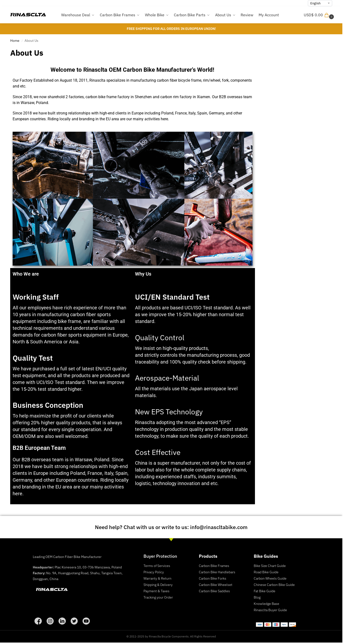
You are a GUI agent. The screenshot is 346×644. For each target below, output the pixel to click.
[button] (319, 15)
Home (15, 41)
